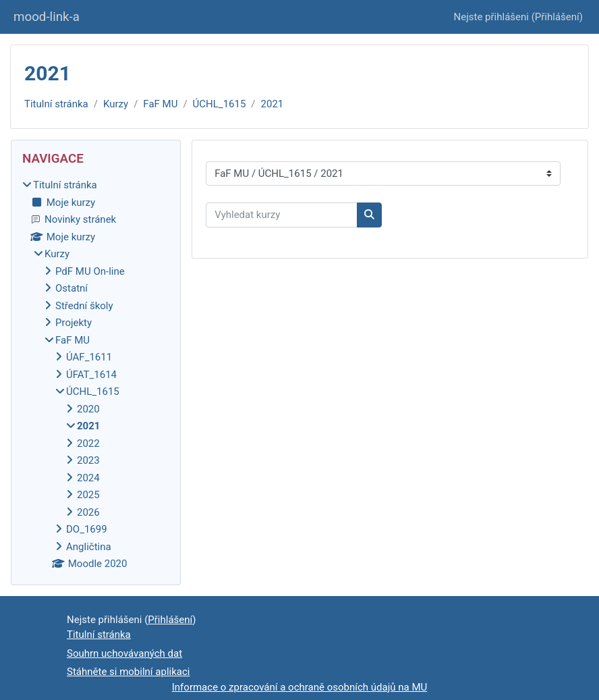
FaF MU (160, 104)
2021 (273, 104)
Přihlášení (557, 17)
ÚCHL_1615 (220, 104)
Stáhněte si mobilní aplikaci (128, 672)
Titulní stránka (56, 104)
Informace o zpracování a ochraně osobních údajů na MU (300, 687)
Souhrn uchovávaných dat (124, 653)
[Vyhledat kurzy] (282, 215)
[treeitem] (96, 375)
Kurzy (116, 104)
